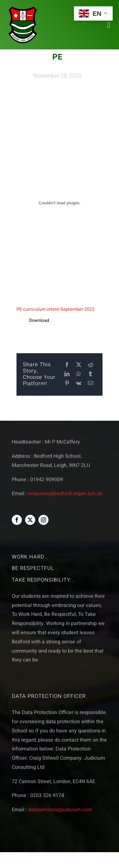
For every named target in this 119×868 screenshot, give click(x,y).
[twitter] (30, 520)
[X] (79, 365)
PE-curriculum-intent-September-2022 (56, 309)
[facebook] (17, 520)
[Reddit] (90, 365)
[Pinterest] (67, 383)
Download (39, 320)
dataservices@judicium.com (60, 810)
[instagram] (43, 520)
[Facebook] (67, 365)
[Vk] (79, 383)
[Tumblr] (90, 374)
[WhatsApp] (79, 374)
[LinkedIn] (67, 374)
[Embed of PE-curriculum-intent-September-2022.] (60, 203)
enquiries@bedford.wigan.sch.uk (65, 494)
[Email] (90, 383)
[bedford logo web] (23, 7)
